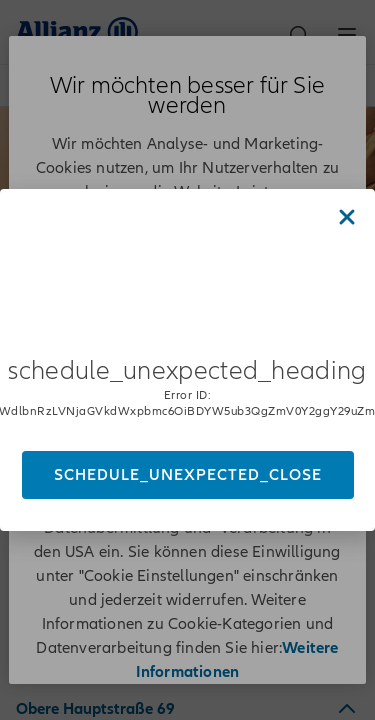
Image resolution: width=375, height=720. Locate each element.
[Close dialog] (347, 217)
